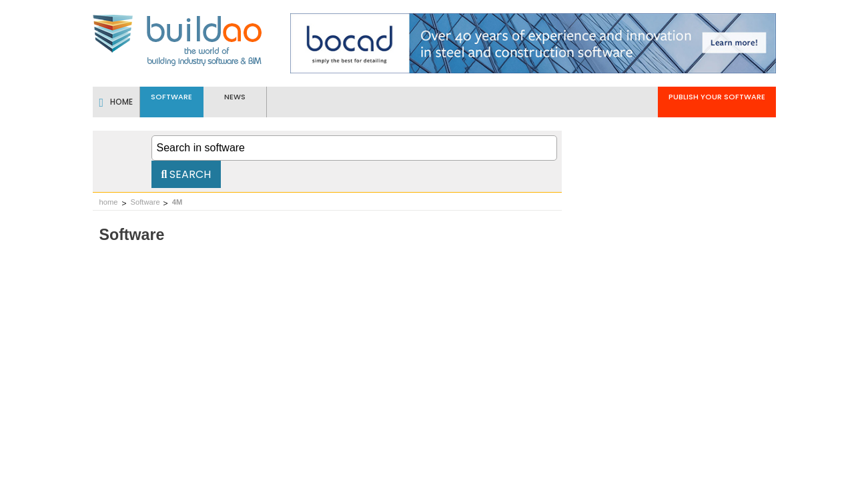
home (109, 202)
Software (145, 202)
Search (186, 174)
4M (177, 202)
